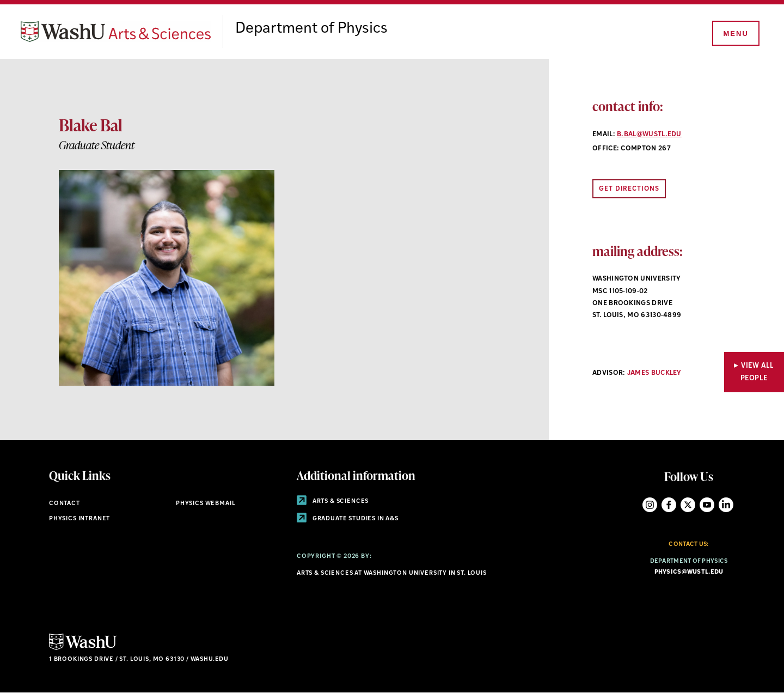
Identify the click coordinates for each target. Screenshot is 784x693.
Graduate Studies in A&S (348, 519)
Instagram (650, 505)
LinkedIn (726, 505)
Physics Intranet (79, 519)
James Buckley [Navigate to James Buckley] (654, 373)
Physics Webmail (206, 504)
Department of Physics (311, 29)
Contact (65, 504)
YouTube (707, 505)
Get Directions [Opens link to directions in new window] (629, 189)
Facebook (669, 505)
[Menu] (735, 34)
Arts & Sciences (333, 501)
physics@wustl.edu (689, 572)
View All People (757, 372)
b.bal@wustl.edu (649, 135)
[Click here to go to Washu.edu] (83, 649)
